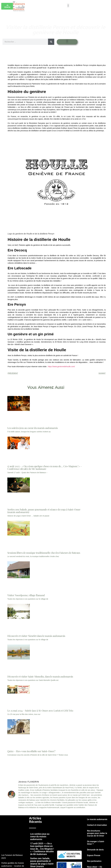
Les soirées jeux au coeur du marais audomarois (33, 428)
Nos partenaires (94, 861)
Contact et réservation (97, 825)
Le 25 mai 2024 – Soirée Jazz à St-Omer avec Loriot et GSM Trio (40, 710)
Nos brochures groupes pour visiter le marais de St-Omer (97, 833)
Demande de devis (95, 850)
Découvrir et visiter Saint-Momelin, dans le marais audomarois (40, 676)
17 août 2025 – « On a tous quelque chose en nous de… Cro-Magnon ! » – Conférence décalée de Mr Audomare (45, 467)
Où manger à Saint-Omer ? (96, 843)
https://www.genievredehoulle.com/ (61, 367)
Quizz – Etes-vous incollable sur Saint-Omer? (31, 751)
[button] (68, 6)
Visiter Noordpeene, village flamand (26, 595)
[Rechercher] (51, 42)
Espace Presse (94, 855)
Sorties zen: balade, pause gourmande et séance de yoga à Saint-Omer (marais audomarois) (44, 511)
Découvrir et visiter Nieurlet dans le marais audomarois (36, 636)
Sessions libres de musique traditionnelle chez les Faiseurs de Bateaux (44, 553)
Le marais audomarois (97, 819)
